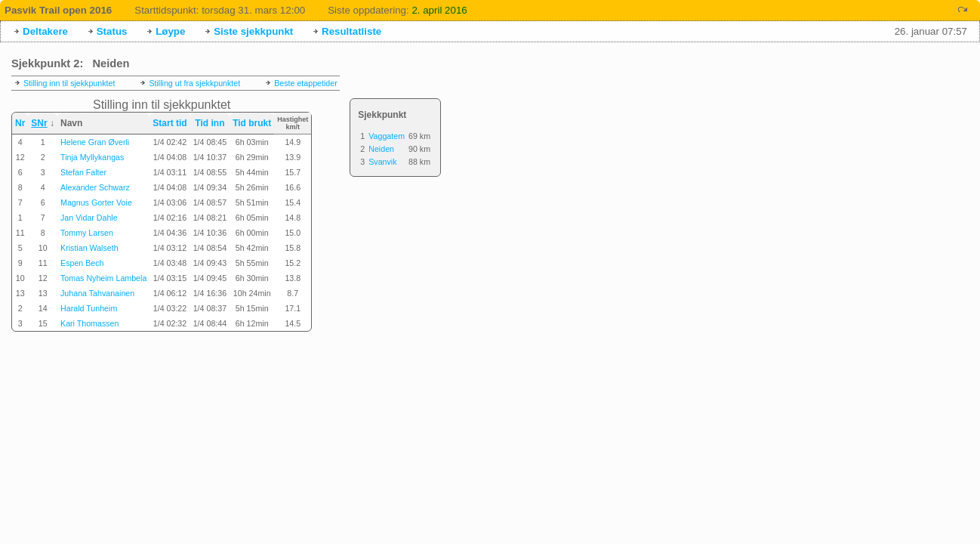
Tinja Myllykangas (92, 157)
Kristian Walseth (89, 248)
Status (112, 31)
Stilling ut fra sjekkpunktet (194, 83)
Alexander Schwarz (95, 187)
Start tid (169, 123)
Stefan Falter (83, 172)
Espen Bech (82, 263)
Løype (170, 31)
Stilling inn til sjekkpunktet (69, 83)
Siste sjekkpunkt (253, 31)
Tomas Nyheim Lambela (103, 278)
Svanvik (382, 162)
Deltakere (45, 31)
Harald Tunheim (89, 308)
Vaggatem (387, 136)
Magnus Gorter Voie (96, 202)
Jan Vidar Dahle (89, 218)
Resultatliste (351, 31)
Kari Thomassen (89, 323)
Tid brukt (252, 123)
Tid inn (210, 123)
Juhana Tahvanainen (97, 293)
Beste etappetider (306, 83)
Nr (20, 123)
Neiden (381, 149)
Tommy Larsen (87, 233)
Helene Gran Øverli (95, 142)
